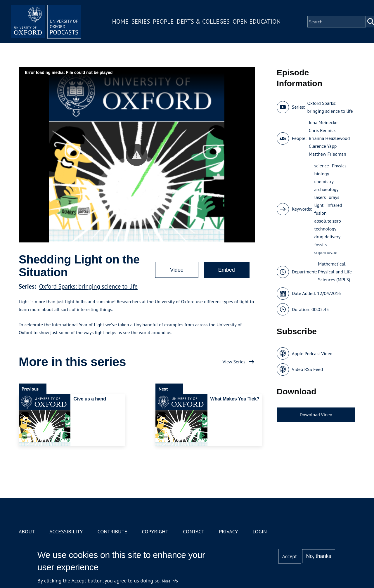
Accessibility (66, 531)
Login (260, 531)
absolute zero (328, 221)
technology (325, 229)
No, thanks (318, 556)
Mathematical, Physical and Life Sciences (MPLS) (335, 272)
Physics (339, 166)
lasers (320, 197)
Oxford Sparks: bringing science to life (88, 286)
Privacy (228, 531)
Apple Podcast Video (312, 353)
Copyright (155, 531)
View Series (234, 362)
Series (141, 21)
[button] (137, 155)
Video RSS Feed (308, 369)
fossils (321, 244)
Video (177, 270)
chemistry (324, 181)
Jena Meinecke (323, 122)
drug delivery (328, 237)
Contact (194, 531)
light (319, 205)
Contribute (112, 531)
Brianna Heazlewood (329, 138)
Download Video (316, 414)
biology (322, 174)
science (322, 166)
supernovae (326, 252)
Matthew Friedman (328, 154)
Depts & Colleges (203, 21)
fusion (321, 213)
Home (120, 21)
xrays (334, 197)
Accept (289, 556)
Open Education (257, 21)
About (27, 531)
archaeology (327, 189)
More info (170, 581)
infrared (334, 205)
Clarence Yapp (323, 146)
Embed (227, 270)
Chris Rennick (322, 130)
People (163, 21)
